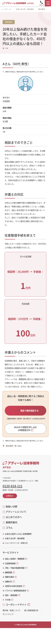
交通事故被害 (10, 566)
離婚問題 (9, 575)
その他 (8, 603)
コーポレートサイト (16, 608)
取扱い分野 (11, 509)
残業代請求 (9, 580)
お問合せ (10, 499)
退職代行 (9, 584)
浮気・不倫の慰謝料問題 (15, 571)
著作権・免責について (11, 613)
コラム (9, 531)
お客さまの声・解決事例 (25, 9)
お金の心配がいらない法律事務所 (18, 537)
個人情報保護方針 (31, 613)
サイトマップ (8, 617)
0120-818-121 (13, 489)
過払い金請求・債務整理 (15, 562)
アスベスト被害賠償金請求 (16, 594)
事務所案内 (11, 525)
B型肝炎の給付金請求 (14, 589)
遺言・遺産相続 (11, 598)
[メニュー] (48, 3)
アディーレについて (16, 515)
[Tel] (42, 3)
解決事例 (42, 9)
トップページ (6, 9)
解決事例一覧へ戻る (14, 449)
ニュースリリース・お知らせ (16, 546)
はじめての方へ (14, 520)
